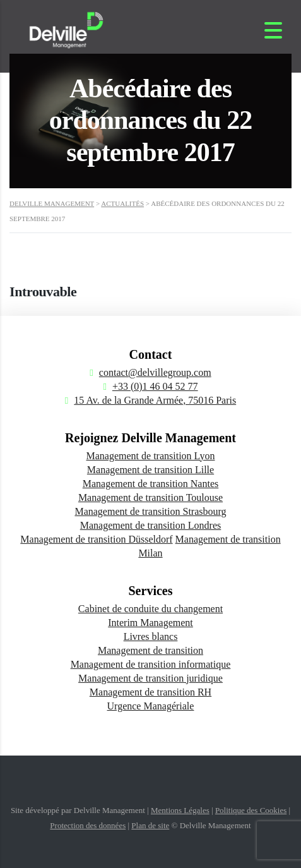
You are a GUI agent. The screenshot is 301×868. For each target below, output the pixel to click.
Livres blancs (151, 636)
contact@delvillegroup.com (155, 372)
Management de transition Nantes (151, 484)
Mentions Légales (180, 810)
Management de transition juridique (150, 678)
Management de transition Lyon (151, 456)
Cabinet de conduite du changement (150, 609)
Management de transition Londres (151, 525)
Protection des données (88, 825)
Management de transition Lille (150, 470)
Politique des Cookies (251, 810)
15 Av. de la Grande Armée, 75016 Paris (155, 400)
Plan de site (150, 825)
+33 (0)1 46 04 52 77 (155, 386)
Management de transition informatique (151, 664)
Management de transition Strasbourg (150, 511)
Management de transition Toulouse (150, 497)
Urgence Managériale (151, 706)
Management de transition (150, 650)
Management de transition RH (150, 692)
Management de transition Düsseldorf (96, 539)
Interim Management (150, 623)
